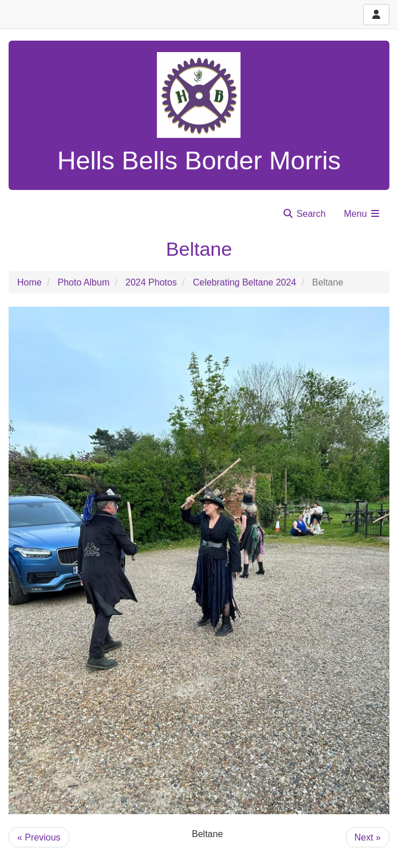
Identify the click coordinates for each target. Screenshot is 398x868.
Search (304, 214)
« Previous (39, 837)
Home (29, 282)
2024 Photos (151, 282)
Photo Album (83, 282)
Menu (362, 214)
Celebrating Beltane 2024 (245, 282)
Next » (368, 837)
